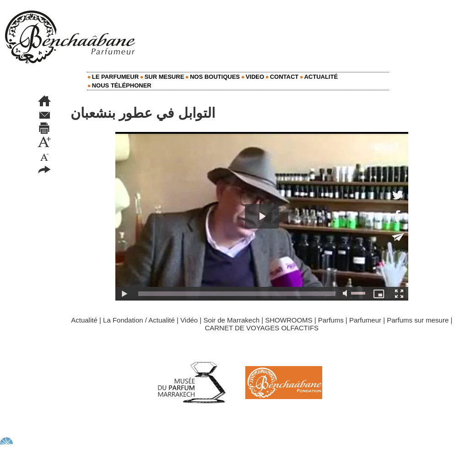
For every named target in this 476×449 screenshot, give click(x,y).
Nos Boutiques (213, 77)
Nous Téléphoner (120, 85)
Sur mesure (162, 77)
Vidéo (189, 320)
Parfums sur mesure (418, 320)
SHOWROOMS (289, 320)
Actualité (319, 77)
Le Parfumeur (113, 77)
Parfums (331, 320)
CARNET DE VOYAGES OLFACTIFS (262, 328)
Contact (282, 77)
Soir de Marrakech (231, 320)
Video (253, 77)
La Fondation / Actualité (139, 320)
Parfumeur (365, 320)
